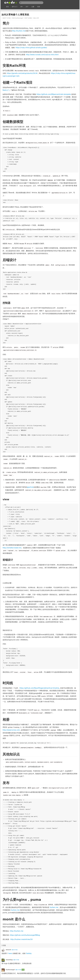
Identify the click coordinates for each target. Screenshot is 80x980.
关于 (27, 7)
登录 (39, 7)
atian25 (8, 950)
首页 (7, 7)
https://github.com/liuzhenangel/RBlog (25, 935)
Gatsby (29, 953)
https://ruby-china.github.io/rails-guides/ (31, 48)
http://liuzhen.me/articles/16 (22, 939)
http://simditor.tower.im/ (12, 548)
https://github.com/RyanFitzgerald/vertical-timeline (39, 688)
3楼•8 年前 (18, 970)
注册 (33, 7)
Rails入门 (6, 90)
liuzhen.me (54, 907)
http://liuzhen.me (19, 31)
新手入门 (15, 7)
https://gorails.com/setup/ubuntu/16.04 (22, 73)
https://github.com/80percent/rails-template (54, 94)
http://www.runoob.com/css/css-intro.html (42, 55)
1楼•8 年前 (15, 950)
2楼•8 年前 (16, 960)
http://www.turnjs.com (11, 730)
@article (30, 487)
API (22, 7)
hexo (10, 953)
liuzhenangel (19, 18)
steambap (9, 960)
